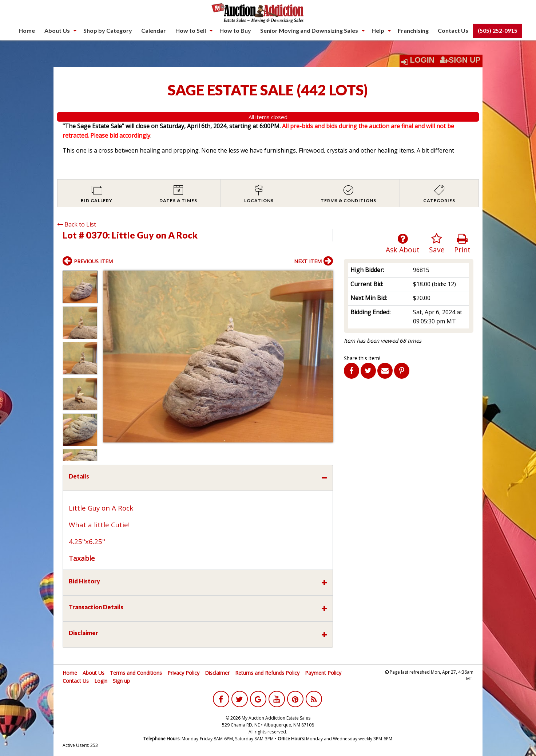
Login (422, 60)
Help (378, 30)
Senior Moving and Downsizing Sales (309, 30)
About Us (57, 30)
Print (462, 244)
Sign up (121, 681)
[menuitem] (27, 31)
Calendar (154, 30)
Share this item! (362, 358)
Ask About (403, 244)
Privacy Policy (183, 673)
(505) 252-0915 (498, 30)
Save (437, 244)
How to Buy (235, 30)
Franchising (413, 30)
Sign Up (460, 60)
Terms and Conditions (136, 673)
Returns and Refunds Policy (267, 673)
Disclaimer (217, 673)
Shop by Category (108, 30)
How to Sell (191, 30)
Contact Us (453, 30)
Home (27, 30)
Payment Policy (323, 673)
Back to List (77, 224)
